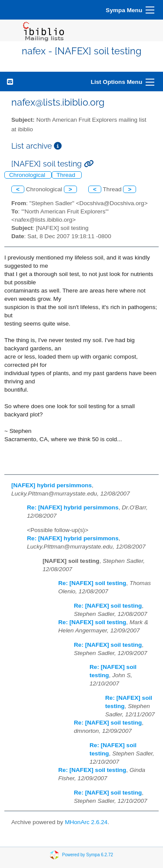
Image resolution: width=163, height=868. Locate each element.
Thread (67, 175)
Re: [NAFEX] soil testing (92, 583)
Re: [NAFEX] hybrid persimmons (73, 507)
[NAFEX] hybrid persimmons (52, 485)
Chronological (28, 175)
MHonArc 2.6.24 (86, 822)
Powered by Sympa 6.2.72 (88, 855)
